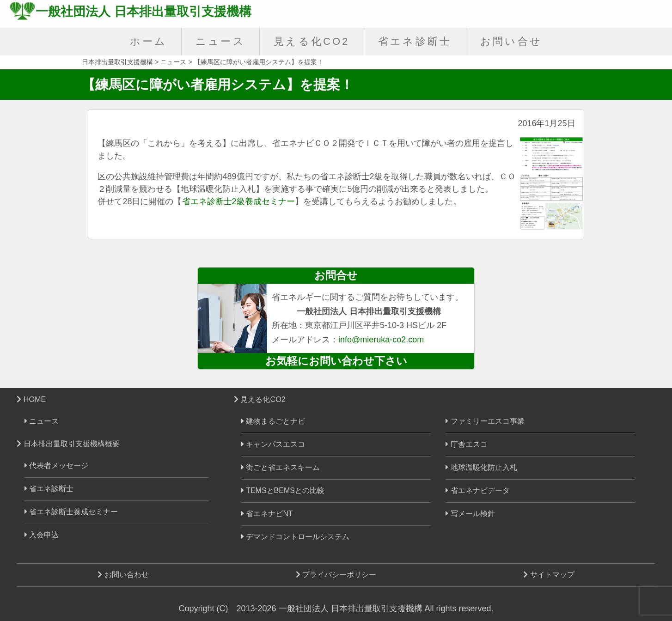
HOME (31, 399)
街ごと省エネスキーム (281, 467)
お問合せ (336, 275)
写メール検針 (470, 514)
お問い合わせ (123, 575)
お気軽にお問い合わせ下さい (336, 361)
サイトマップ (549, 575)
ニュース (220, 41)
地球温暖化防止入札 (481, 467)
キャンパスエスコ (273, 444)
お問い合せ (511, 41)
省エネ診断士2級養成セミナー (238, 201)
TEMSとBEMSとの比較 (283, 490)
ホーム (149, 41)
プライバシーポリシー (336, 575)
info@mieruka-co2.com (381, 340)
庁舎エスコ (466, 444)
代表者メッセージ (56, 466)
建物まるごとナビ (273, 421)
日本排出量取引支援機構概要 (68, 444)
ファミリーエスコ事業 (485, 421)
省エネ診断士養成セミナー (71, 512)
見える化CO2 (312, 41)
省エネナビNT (267, 514)
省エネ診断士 (415, 41)
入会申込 (42, 535)
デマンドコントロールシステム (295, 537)
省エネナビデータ (477, 490)
